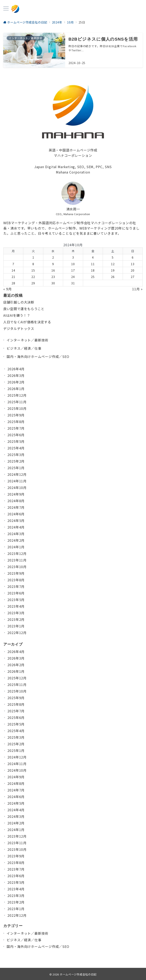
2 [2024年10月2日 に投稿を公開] (53, 257)
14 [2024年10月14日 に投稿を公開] (13, 270)
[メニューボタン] (6, 9)
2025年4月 (16, 448)
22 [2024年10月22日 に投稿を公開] (33, 277)
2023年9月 (16, 573)
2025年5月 (16, 441)
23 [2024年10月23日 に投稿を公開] (53, 277)
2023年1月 (16, 626)
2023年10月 (17, 567)
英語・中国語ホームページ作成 (73, 150)
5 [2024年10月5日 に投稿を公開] (113, 257)
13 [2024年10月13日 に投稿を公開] (133, 264)
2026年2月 (16, 382)
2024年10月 (17, 488)
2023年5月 (16, 600)
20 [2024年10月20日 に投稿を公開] (133, 270)
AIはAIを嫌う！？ (17, 315)
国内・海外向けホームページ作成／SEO (38, 356)
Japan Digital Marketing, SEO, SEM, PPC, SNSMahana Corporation (73, 169)
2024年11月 (17, 481)
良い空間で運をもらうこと (24, 309)
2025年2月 (16, 461)
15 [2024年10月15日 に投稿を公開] (33, 270)
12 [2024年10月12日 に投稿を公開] (113, 264)
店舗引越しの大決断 (19, 302)
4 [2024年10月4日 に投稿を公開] (93, 257)
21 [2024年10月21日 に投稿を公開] (13, 277)
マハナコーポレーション (73, 155)
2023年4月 (16, 606)
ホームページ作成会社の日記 (78, 974)
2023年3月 (16, 613)
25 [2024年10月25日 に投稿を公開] (93, 277)
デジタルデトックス (19, 328)
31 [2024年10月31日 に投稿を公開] (73, 283)
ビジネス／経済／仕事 (24, 348)
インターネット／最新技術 (28, 340)
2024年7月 (16, 507)
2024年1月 (16, 547)
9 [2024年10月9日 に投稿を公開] (53, 264)
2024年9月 (16, 494)
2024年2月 (16, 540)
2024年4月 (16, 527)
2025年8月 (16, 422)
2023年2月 (16, 619)
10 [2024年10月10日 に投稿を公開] (73, 264)
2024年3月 (16, 534)
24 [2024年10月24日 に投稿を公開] (73, 277)
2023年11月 (17, 560)
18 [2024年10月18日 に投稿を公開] (93, 270)
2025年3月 (16, 455)
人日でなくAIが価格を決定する (27, 322)
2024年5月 (16, 520)
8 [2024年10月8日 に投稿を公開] (33, 264)
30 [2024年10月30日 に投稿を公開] (53, 283)
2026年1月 (16, 389)
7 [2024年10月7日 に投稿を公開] (13, 264)
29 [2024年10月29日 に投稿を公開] (33, 283)
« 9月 (8, 289)
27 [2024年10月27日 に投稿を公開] (133, 277)
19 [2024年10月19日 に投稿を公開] (113, 270)
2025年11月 (17, 402)
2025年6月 (16, 435)
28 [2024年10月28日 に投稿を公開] (13, 283)
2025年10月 (17, 408)
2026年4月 (16, 369)
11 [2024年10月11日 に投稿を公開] (93, 264)
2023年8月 (16, 580)
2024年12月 (17, 474)
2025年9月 (16, 415)
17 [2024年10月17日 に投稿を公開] (73, 270)
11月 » (137, 289)
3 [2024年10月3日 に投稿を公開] (73, 257)
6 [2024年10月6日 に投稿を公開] (133, 257)
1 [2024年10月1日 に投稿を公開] (33, 257)
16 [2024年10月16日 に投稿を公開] (53, 270)
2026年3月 (16, 375)
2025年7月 (16, 428)
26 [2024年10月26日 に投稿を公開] (113, 277)
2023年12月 (17, 553)
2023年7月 (16, 586)
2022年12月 (17, 633)
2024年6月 (16, 514)
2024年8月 (16, 501)
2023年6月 (16, 593)
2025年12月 (17, 395)
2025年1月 (16, 468)
